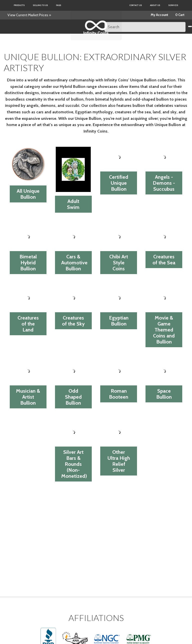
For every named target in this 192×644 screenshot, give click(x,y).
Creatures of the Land (28, 324)
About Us (155, 5)
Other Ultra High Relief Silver (119, 461)
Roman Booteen (119, 394)
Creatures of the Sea (164, 260)
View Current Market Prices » (29, 15)
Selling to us (40, 5)
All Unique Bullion (28, 194)
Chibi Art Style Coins (119, 263)
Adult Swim (73, 204)
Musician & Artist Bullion (28, 397)
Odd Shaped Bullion (73, 397)
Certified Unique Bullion (119, 183)
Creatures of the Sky (73, 321)
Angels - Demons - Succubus (164, 183)
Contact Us (136, 5)
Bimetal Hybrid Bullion (28, 263)
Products (19, 5)
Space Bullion (164, 394)
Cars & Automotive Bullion (74, 263)
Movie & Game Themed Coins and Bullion (164, 330)
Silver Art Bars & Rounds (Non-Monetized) (74, 464)
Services (173, 5)
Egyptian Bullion (119, 321)
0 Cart (180, 15)
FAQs (59, 5)
